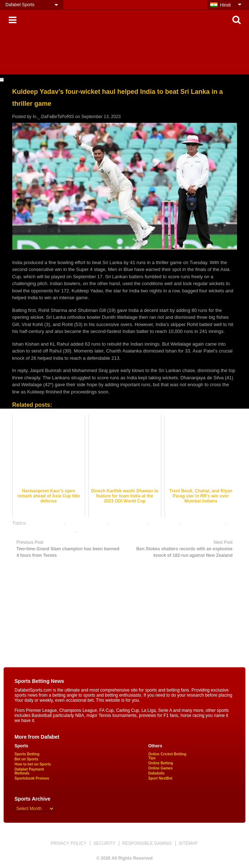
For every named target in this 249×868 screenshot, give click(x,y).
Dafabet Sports (20, 5)
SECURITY (104, 843)
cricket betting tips (128, 523)
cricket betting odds (86, 523)
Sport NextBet (160, 778)
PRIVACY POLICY (68, 843)
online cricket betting (204, 523)
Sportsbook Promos (32, 778)
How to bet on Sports (33, 764)
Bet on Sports (26, 759)
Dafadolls (156, 773)
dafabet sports (165, 523)
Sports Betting (27, 754)
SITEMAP (188, 843)
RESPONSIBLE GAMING (147, 843)
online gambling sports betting (44, 530)
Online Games (160, 768)
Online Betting (161, 763)
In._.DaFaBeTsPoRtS (53, 117)
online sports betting (98, 530)
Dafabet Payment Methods (29, 771)
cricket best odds (46, 523)
